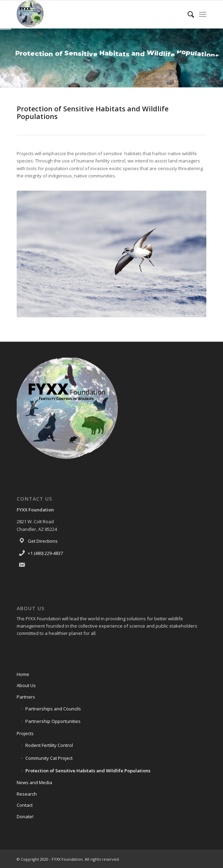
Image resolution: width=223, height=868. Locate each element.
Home (23, 674)
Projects (25, 733)
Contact (25, 805)
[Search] (187, 14)
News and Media (34, 782)
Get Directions (43, 541)
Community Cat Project (49, 758)
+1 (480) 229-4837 (45, 553)
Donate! (25, 817)
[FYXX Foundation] (93, 14)
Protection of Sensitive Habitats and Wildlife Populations (88, 771)
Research (27, 794)
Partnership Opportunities (53, 721)
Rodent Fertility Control (49, 745)
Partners (26, 697)
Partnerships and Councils (53, 709)
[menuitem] (187, 14)
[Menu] (203, 14)
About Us (26, 685)
